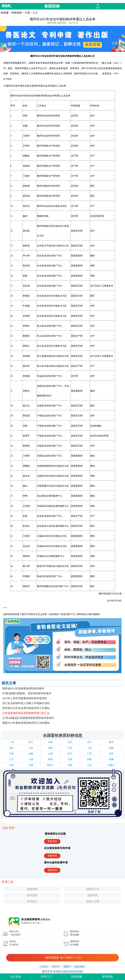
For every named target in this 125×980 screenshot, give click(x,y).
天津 (11, 754)
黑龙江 (50, 765)
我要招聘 (32, 889)
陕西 (50, 759)
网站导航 (80, 967)
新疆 (89, 759)
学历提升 (32, 901)
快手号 (56, 967)
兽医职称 (52, 6)
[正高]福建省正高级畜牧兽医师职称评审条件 (28, 718)
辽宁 (11, 759)
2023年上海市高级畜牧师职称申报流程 (25, 698)
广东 (11, 742)
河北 (70, 742)
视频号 (67, 967)
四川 (70, 754)
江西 (27, 13)
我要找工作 (93, 889)
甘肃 (31, 765)
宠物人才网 (93, 901)
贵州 (111, 754)
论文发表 (16, 977)
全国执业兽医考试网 (72, 972)
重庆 (111, 742)
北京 (89, 742)
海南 (70, 765)
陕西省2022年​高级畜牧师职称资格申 (23, 688)
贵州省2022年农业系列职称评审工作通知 (26, 708)
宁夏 (70, 759)
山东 (31, 748)
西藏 (111, 759)
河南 (50, 742)
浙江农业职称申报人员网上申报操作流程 (26, 703)
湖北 (11, 748)
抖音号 (44, 967)
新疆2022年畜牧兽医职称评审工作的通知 (26, 723)
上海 (89, 748)
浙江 (31, 742)
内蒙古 (111, 765)
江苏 (89, 765)
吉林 (11, 765)
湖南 (50, 748)
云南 (50, 754)
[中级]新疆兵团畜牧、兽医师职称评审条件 (27, 693)
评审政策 (107, 977)
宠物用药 (93, 895)
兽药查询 (32, 895)
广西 (89, 754)
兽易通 (5, 13)
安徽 (31, 754)
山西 (31, 759)
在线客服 (77, 977)
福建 (111, 748)
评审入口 (46, 977)
